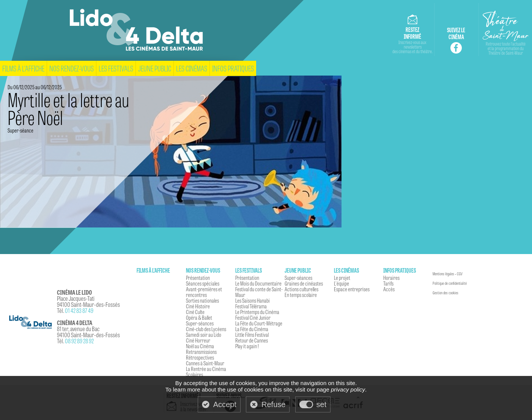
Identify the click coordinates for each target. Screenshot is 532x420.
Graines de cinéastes (304, 283)
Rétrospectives (200, 357)
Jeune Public (155, 68)
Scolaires (194, 374)
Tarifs (388, 283)
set (322, 404)
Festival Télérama (251, 306)
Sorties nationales (202, 300)
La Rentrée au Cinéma (206, 369)
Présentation (198, 278)
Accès (389, 289)
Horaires (391, 278)
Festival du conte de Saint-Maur (259, 292)
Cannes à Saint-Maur (205, 363)
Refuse (273, 404)
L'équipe (342, 283)
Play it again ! (247, 346)
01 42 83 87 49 (79, 310)
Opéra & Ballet (199, 317)
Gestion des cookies (445, 293)
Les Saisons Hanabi (253, 300)
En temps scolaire (301, 295)
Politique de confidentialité (450, 283)
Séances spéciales (203, 283)
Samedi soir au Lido (204, 335)
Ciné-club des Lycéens (206, 329)
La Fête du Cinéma (252, 329)
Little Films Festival (252, 335)
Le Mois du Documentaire (258, 283)
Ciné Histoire (198, 306)
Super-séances (200, 323)
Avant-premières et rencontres (204, 292)
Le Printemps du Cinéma (257, 312)
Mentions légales (443, 274)
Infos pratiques (233, 68)
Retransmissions (201, 352)
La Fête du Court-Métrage (259, 323)
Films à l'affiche (23, 68)
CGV (460, 274)
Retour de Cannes (252, 340)
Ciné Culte (195, 312)
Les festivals (116, 68)
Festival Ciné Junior (253, 317)
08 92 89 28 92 (79, 341)
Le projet (342, 278)
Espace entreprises (352, 289)
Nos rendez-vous (72, 68)
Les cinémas (192, 68)
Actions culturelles (301, 289)
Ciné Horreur (198, 340)
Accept (225, 404)
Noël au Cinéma (200, 346)
